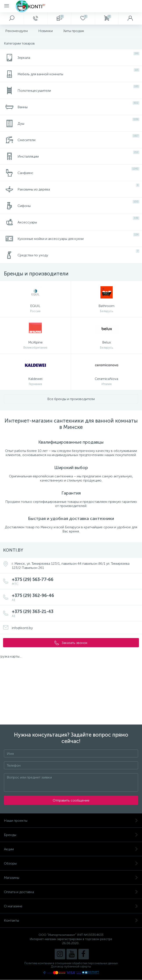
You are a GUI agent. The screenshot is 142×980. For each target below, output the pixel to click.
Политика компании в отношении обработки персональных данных (71, 963)
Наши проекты (71, 821)
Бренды (71, 835)
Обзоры (71, 863)
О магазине (71, 906)
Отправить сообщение (71, 800)
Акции (71, 849)
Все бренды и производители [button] (71, 399)
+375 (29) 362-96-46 (75, 597)
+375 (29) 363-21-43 (75, 613)
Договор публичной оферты (71, 967)
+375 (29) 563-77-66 (75, 581)
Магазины (71, 878)
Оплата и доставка (71, 892)
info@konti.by (22, 628)
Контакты (71, 920)
